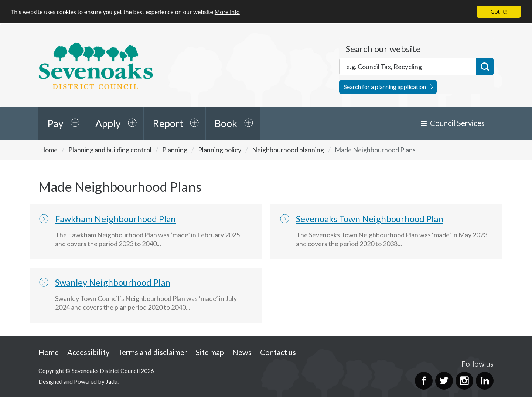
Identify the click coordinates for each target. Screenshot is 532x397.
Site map (210, 352)
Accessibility (88, 352)
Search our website (383, 49)
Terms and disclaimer (153, 352)
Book (226, 123)
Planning (175, 150)
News (242, 352)
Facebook (424, 381)
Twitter (444, 381)
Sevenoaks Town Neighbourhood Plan (370, 219)
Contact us (278, 352)
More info (227, 12)
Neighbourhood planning (288, 150)
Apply (108, 123)
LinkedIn (485, 381)
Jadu (112, 381)
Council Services (457, 123)
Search (485, 67)
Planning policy (220, 150)
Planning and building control (110, 150)
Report (168, 123)
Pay (55, 123)
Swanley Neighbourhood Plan (113, 282)
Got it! (499, 12)
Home (49, 150)
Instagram (464, 381)
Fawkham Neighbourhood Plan (115, 219)
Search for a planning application (385, 87)
